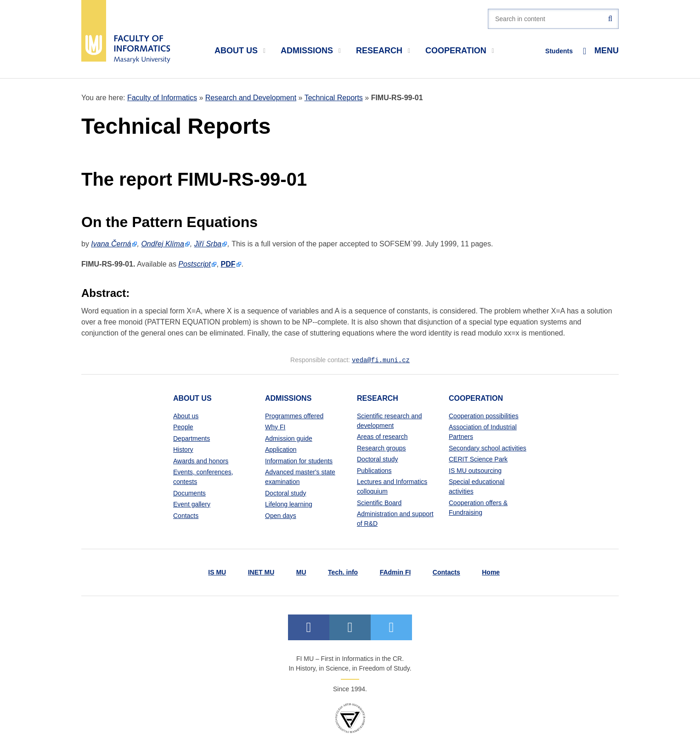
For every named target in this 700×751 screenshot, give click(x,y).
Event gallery (192, 504)
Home (491, 572)
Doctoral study (285, 493)
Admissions (311, 51)
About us (240, 51)
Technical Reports (334, 98)
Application (281, 449)
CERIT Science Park (478, 459)
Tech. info (343, 572)
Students (559, 51)
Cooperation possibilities (484, 415)
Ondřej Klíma (162, 244)
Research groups (381, 448)
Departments (192, 438)
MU (301, 572)
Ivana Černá (111, 244)
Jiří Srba (208, 244)
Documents (189, 493)
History (183, 449)
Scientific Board (379, 502)
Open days (281, 515)
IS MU (217, 572)
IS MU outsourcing (475, 470)
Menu (601, 51)
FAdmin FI (395, 572)
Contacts (186, 515)
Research (383, 51)
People (183, 427)
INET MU (261, 572)
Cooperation (460, 51)
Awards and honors (201, 461)
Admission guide (289, 438)
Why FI (275, 427)
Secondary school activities (488, 448)
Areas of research (382, 436)
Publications (374, 470)
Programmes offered (294, 415)
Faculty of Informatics (162, 98)
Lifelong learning (289, 504)
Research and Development (251, 98)
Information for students (299, 461)
